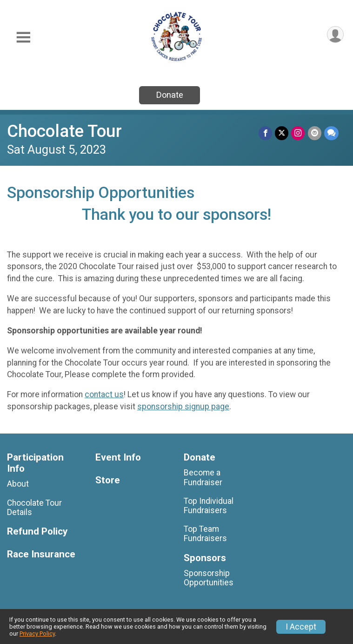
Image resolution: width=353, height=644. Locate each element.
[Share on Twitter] (282, 133)
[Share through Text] (331, 133)
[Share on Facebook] (266, 133)
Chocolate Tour (64, 131)
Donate (170, 95)
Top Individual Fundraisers (209, 506)
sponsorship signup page (183, 407)
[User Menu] (335, 35)
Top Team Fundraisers (205, 534)
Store (108, 480)
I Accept (301, 627)
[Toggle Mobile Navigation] (23, 37)
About (18, 484)
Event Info (118, 458)
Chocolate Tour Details (34, 508)
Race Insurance (41, 554)
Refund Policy (37, 532)
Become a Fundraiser (203, 477)
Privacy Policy (37, 634)
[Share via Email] (315, 133)
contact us (104, 394)
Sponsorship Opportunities (209, 578)
